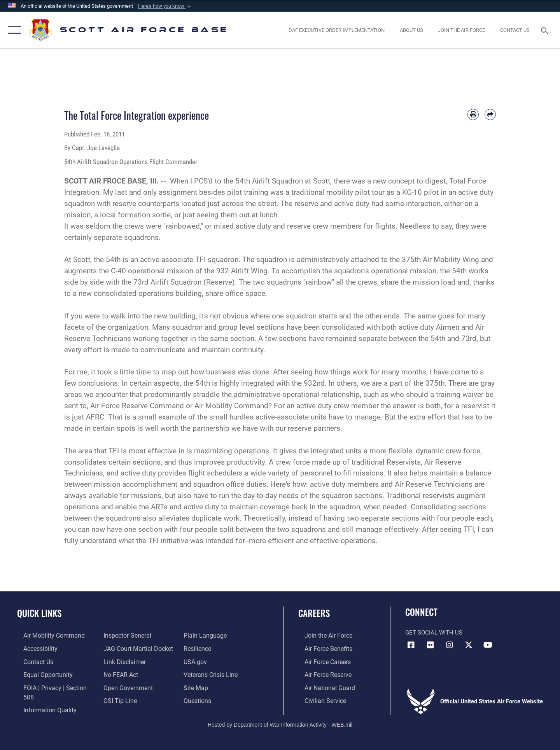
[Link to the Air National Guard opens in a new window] (322, 686)
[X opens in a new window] (469, 645)
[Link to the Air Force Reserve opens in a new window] (321, 674)
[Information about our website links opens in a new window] (122, 661)
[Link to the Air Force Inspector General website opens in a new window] (124, 635)
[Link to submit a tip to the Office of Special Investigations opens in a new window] (117, 699)
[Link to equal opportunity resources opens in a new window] (40, 674)
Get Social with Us (434, 633)
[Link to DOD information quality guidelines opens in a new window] (42, 699)
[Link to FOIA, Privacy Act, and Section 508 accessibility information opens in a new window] (53, 686)
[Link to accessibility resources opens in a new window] (34, 648)
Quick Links (39, 613)
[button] (165, 6)
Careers (314, 613)
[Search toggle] (546, 30)
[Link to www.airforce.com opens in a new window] (321, 635)
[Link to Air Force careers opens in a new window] (321, 661)
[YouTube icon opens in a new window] (488, 645)
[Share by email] (490, 115)
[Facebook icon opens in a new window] (411, 645)
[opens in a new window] (462, 30)
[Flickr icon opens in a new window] (430, 645)
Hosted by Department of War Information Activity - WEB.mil (280, 717)
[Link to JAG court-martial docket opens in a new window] (135, 648)
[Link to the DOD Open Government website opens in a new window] (125, 686)
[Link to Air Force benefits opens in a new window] (321, 648)
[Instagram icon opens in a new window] (450, 645)
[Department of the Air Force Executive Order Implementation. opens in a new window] (337, 30)
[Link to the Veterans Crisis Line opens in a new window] (212, 674)
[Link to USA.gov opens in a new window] (197, 661)
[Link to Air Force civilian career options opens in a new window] (318, 699)
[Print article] (473, 115)
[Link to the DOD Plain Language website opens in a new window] (205, 635)
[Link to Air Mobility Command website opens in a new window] (46, 635)
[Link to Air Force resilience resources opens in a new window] (199, 648)
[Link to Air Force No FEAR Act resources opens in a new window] (118, 674)
